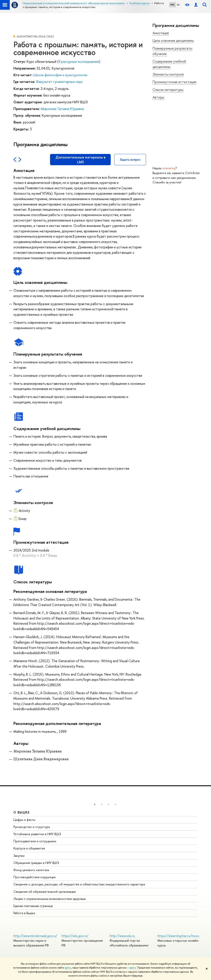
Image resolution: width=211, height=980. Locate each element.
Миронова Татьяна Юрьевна (62, 109)
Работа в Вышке (24, 913)
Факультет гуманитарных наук (59, 82)
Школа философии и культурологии (60, 75)
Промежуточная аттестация (174, 82)
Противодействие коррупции (35, 877)
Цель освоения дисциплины (173, 40)
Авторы (158, 97)
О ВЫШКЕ (22, 812)
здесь (68, 968)
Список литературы (168, 90)
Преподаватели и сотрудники (35, 841)
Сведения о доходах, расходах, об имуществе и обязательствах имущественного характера (79, 884)
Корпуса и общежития (29, 848)
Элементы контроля (168, 74)
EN (178, 5)
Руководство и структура (32, 827)
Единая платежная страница (33, 906)
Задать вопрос (130, 159)
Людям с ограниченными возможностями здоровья (50, 899)
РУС (172, 5)
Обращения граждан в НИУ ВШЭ (36, 863)
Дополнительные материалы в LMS (80, 160)
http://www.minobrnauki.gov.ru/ (35, 936)
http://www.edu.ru (122, 936)
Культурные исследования (79, 61)
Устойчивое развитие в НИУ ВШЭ (37, 834)
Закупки (19, 856)
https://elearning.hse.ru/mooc (178, 936)
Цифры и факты (24, 820)
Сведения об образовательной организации (45, 892)
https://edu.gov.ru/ (75, 936)
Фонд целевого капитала (31, 870)
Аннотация (161, 33)
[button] (95, 804)
